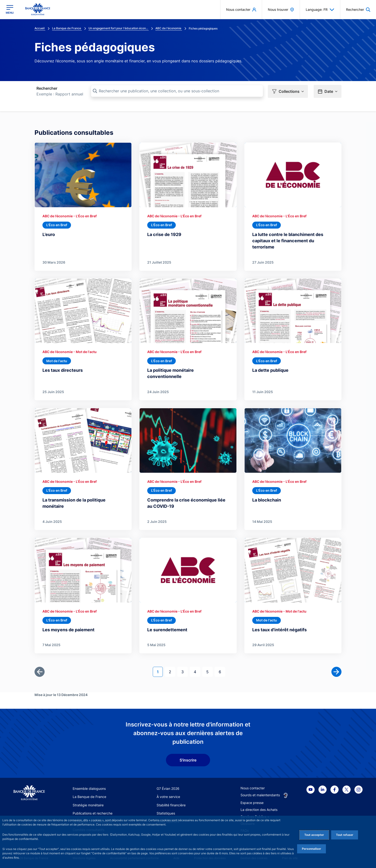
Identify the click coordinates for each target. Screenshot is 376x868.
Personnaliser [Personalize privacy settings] (311, 849)
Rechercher (47, 88)
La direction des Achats (259, 810)
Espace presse (252, 803)
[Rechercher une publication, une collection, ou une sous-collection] (177, 91)
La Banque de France (89, 797)
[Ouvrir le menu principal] (10, 9)
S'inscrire (188, 760)
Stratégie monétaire (88, 805)
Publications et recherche (93, 813)
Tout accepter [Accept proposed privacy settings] (314, 835)
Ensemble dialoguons (89, 788)
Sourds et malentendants (260, 795)
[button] (288, 91)
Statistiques (166, 813)
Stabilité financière (171, 805)
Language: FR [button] (320, 10)
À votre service (168, 797)
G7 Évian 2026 (168, 788)
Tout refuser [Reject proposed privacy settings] (345, 835)
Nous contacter (253, 788)
